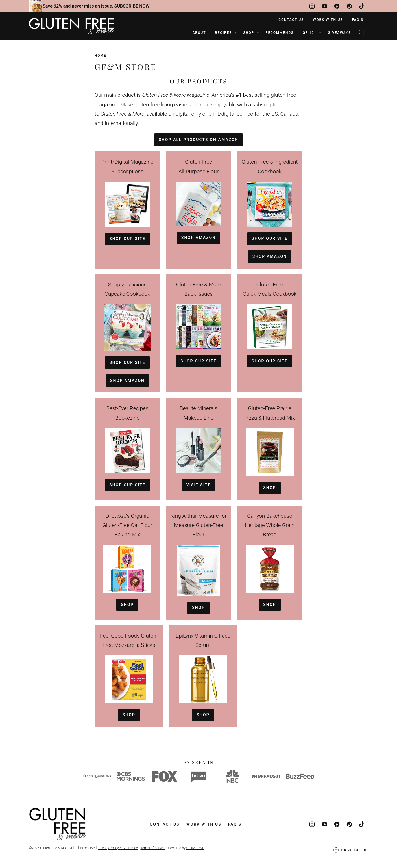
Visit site (199, 485)
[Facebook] (337, 6)
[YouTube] (324, 6)
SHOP (249, 33)
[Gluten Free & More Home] (71, 26)
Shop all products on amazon (198, 140)
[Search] (362, 32)
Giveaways (339, 33)
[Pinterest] (349, 6)
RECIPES (223, 33)
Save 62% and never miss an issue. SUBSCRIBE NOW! (97, 6)
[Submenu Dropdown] (235, 33)
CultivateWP (195, 848)
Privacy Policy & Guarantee (118, 848)
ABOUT (199, 33)
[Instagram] (312, 6)
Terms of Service (153, 848)
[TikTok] (362, 6)
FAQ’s (358, 20)
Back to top (350, 850)
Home (100, 56)
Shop (270, 488)
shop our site (127, 239)
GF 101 (310, 33)
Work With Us (328, 20)
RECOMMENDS (280, 33)
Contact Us (291, 20)
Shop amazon (198, 238)
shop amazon (270, 256)
